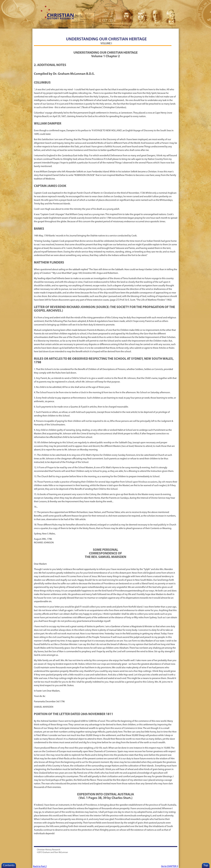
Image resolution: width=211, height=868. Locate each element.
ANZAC (105, 31)
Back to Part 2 (40, 867)
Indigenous (122, 31)
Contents (9, 865)
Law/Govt (138, 31)
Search (171, 31)
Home (40, 31)
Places (154, 31)
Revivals (89, 31)
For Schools (73, 31)
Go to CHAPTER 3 (170, 866)
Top (206, 865)
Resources (57, 31)
